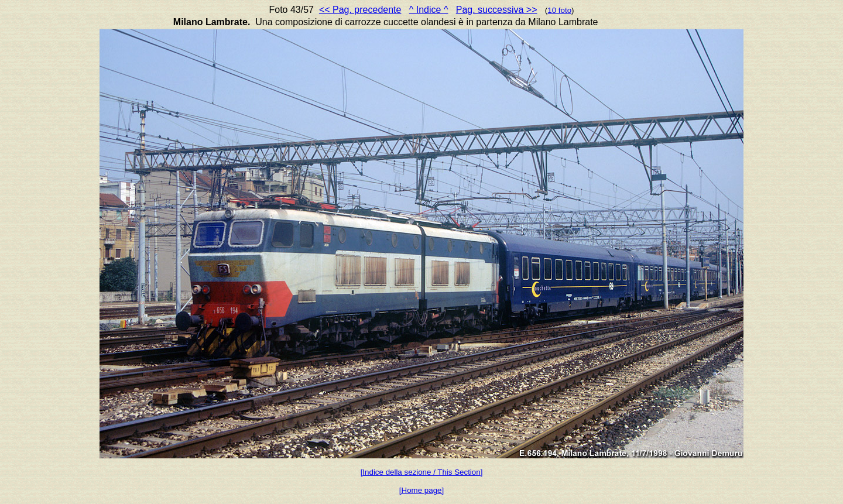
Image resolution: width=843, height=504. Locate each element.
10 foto (559, 10)
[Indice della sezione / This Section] (422, 472)
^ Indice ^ (429, 10)
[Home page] (421, 490)
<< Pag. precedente (360, 10)
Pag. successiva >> (497, 10)
